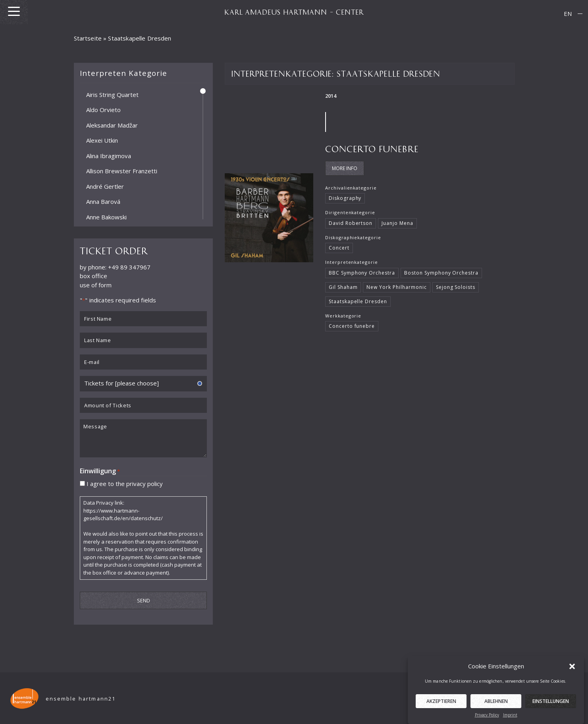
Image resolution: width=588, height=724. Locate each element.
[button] (572, 673)
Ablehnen (496, 708)
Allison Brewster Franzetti (122, 171)
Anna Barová (103, 201)
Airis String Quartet (112, 94)
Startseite (88, 38)
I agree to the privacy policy (125, 483)
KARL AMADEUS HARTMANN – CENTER (294, 12)
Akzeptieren (441, 708)
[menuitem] (568, 14)
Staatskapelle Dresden (358, 301)
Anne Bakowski (106, 217)
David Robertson (351, 223)
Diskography (345, 198)
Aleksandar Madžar (112, 125)
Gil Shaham (343, 287)
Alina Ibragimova (109, 155)
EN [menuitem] (568, 14)
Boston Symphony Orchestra (441, 273)
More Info (345, 168)
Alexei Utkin (102, 140)
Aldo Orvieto (103, 110)
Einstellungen (551, 708)
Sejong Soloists (456, 287)
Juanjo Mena (397, 223)
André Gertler (105, 186)
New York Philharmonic (396, 287)
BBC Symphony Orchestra (362, 273)
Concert (339, 248)
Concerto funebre (372, 148)
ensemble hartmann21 (81, 699)
